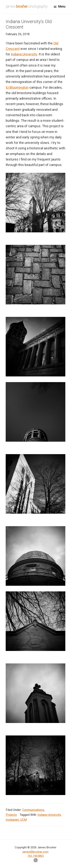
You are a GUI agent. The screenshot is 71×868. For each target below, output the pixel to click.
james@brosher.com (35, 852)
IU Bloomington (17, 87)
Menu (62, 7)
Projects (11, 815)
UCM (23, 820)
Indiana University (24, 54)
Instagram (12, 820)
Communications (33, 810)
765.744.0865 (36, 856)
